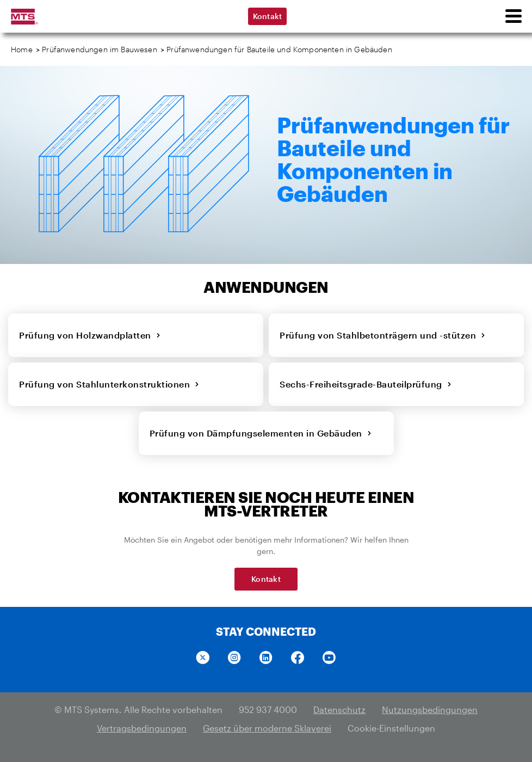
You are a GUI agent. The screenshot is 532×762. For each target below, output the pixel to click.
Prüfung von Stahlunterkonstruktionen (109, 384)
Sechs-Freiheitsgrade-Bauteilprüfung (366, 384)
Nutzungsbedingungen (430, 709)
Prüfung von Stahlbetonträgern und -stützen (383, 335)
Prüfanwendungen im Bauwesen (100, 49)
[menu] (513, 16)
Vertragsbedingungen (142, 728)
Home (22, 49)
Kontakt (268, 16)
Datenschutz (339, 709)
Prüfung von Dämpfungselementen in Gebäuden (261, 433)
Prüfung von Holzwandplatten (90, 335)
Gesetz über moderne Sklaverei (267, 728)
